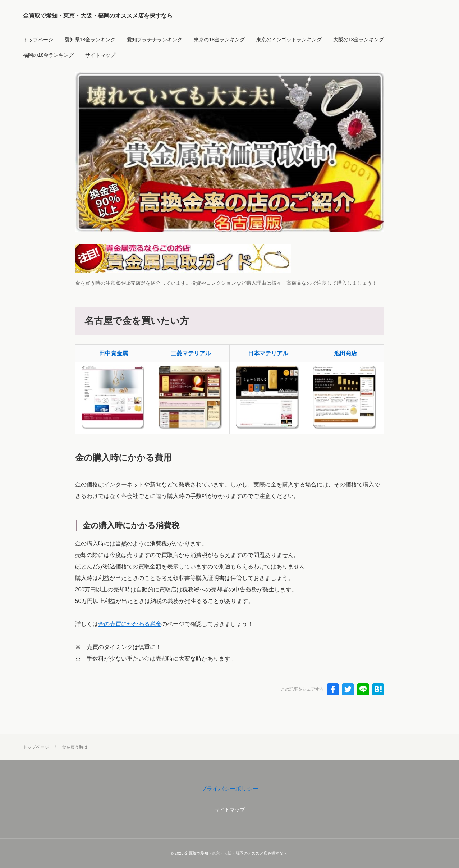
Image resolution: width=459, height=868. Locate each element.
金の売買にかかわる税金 (130, 624)
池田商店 (345, 353)
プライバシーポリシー (230, 789)
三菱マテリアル (191, 353)
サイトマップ (230, 810)
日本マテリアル (268, 353)
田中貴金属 (114, 353)
